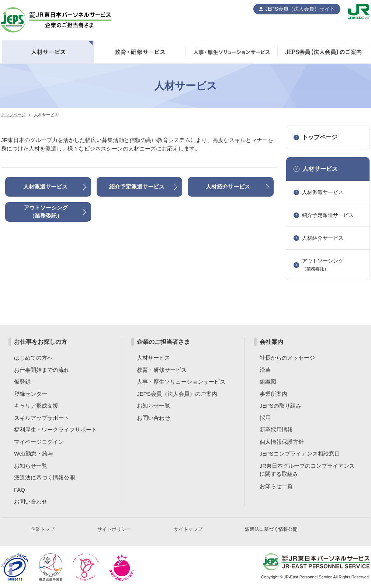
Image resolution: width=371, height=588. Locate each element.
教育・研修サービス (162, 370)
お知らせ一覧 (31, 466)
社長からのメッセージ (287, 358)
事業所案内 (273, 394)
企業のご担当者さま (163, 342)
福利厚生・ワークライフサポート (56, 430)
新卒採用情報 (276, 430)
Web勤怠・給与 (34, 454)
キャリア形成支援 (36, 406)
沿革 (265, 370)
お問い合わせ (31, 501)
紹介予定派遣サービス (137, 186)
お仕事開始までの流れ (42, 370)
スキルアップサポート (42, 418)
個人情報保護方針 (282, 442)
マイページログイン (39, 442)
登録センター (31, 394)
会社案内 (271, 342)
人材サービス (320, 169)
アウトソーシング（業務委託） (46, 212)
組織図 (268, 382)
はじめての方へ (33, 358)
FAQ (20, 490)
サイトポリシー (114, 529)
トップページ (13, 115)
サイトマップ (188, 529)
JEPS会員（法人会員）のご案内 (177, 394)
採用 (265, 418)
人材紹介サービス (228, 186)
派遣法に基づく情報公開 (44, 478)
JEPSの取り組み (280, 406)
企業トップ (43, 529)
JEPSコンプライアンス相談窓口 (300, 454)
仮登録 (22, 382)
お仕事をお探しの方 (41, 342)
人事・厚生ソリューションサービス (181, 382)
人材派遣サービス (45, 186)
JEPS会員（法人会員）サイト (300, 9)
